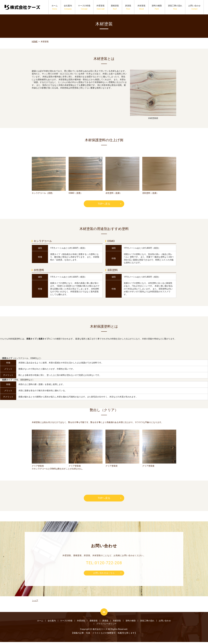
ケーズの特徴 (84, 7)
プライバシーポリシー (106, 626)
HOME (35, 42)
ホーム (55, 7)
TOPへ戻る (104, 204)
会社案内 (68, 7)
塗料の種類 (157, 7)
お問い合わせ (194, 7)
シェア (35, 602)
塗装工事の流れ (175, 7)
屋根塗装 (115, 7)
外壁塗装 (101, 7)
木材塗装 (141, 7)
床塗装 (128, 7)
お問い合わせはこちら (104, 576)
